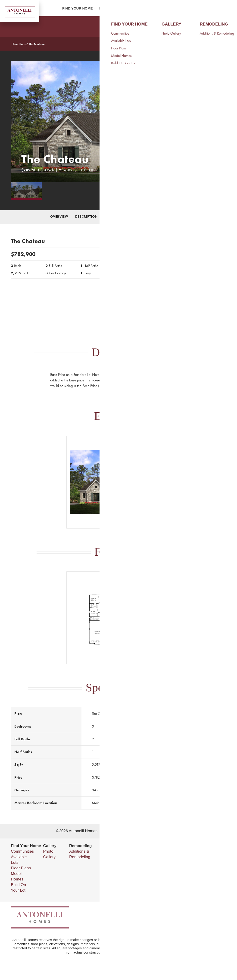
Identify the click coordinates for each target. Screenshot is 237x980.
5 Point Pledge (123, 879)
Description (86, 216)
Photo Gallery (141, 8)
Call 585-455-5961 (177, 289)
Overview (59, 216)
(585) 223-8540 (199, 868)
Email (181, 874)
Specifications (173, 216)
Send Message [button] (177, 306)
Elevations (115, 216)
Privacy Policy (185, 883)
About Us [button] (169, 8)
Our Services (121, 868)
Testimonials (121, 874)
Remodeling (111, 8)
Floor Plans (19, 44)
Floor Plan (142, 216)
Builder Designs (165, 831)
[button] (211, 8)
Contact (193, 8)
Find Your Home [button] (77, 8)
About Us (118, 851)
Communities (22, 851)
